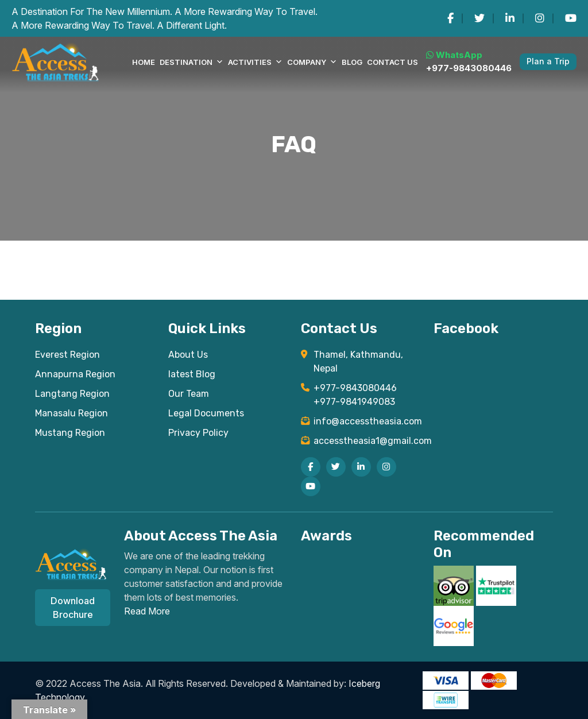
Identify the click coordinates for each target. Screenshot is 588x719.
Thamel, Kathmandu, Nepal (358, 362)
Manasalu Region (71, 413)
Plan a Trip (548, 61)
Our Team (189, 394)
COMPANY (312, 62)
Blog (352, 62)
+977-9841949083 (354, 402)
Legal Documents (206, 413)
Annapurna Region (75, 374)
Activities (255, 62)
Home (144, 62)
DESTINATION (192, 62)
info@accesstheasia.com (367, 421)
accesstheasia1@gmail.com (367, 441)
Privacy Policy (198, 433)
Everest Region (67, 355)
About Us (188, 355)
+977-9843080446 (469, 68)
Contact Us (392, 62)
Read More (147, 611)
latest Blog (192, 374)
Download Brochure (73, 608)
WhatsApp (454, 55)
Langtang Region (72, 394)
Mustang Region (70, 433)
